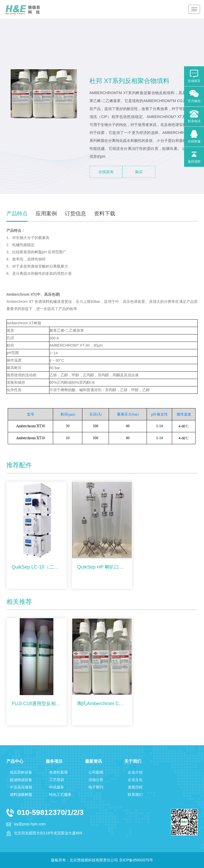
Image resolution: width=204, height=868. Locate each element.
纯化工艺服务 (60, 795)
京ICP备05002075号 (136, 860)
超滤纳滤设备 (21, 780)
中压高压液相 (21, 787)
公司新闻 (96, 772)
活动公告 (96, 780)
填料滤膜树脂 (21, 795)
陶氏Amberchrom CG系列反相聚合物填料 (102, 704)
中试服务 (57, 787)
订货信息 (75, 213)
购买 (139, 172)
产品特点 (17, 213)
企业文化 (135, 780)
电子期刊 (96, 787)
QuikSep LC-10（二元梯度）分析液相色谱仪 (37, 567)
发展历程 (135, 787)
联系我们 (135, 795)
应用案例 (46, 213)
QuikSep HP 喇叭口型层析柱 (102, 567)
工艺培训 (57, 780)
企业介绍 (135, 772)
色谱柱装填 (58, 772)
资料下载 (105, 213)
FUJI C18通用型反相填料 (37, 704)
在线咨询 (106, 172)
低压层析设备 (21, 772)
